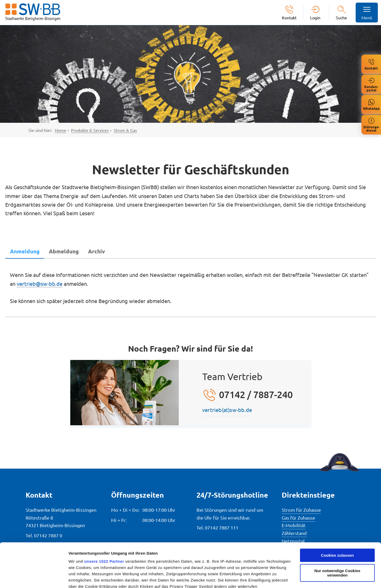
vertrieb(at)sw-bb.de (227, 410)
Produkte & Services (90, 130)
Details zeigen (82, 578)
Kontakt (289, 17)
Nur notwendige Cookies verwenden (337, 532)
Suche (341, 18)
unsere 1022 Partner (104, 520)
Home (60, 130)
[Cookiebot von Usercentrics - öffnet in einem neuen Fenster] (34, 578)
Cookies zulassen (337, 514)
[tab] (25, 251)
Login (315, 17)
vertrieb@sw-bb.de (40, 284)
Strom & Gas (125, 130)
